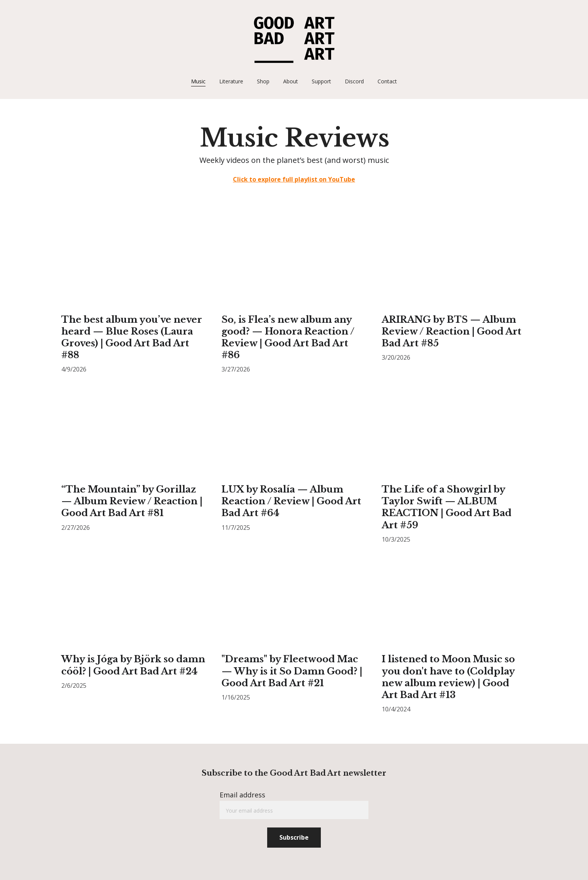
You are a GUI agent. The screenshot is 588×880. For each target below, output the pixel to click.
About (291, 81)
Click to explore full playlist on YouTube (294, 179)
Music (198, 81)
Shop (263, 81)
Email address (242, 795)
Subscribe (294, 837)
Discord (354, 81)
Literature (231, 81)
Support (321, 81)
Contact (387, 81)
